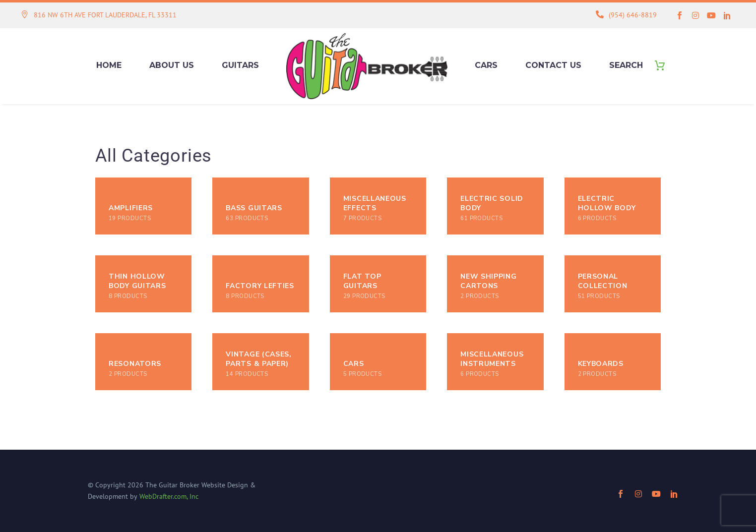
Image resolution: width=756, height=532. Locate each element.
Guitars (240, 65)
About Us (172, 65)
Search (626, 65)
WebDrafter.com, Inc (169, 496)
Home (109, 65)
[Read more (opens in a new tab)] (99, 16)
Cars (486, 65)
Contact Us (553, 65)
